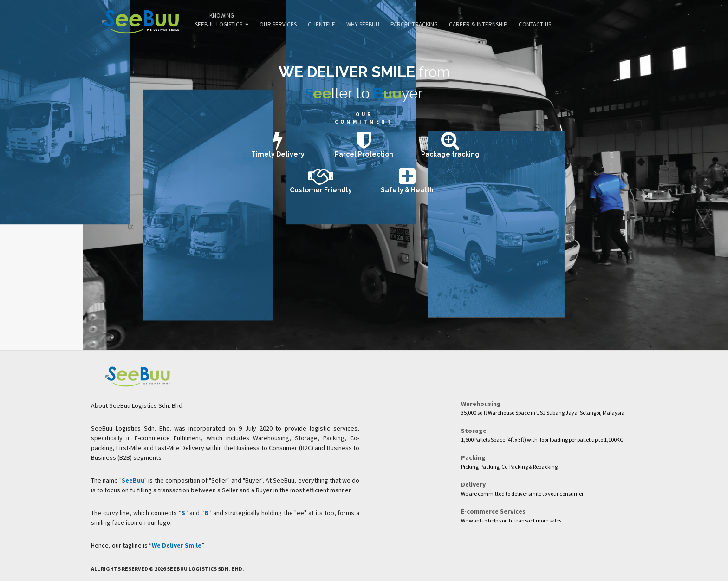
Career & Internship (478, 24)
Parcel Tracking (414, 24)
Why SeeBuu (363, 24)
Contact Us (535, 24)
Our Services (278, 24)
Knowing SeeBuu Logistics (222, 20)
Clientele (322, 24)
